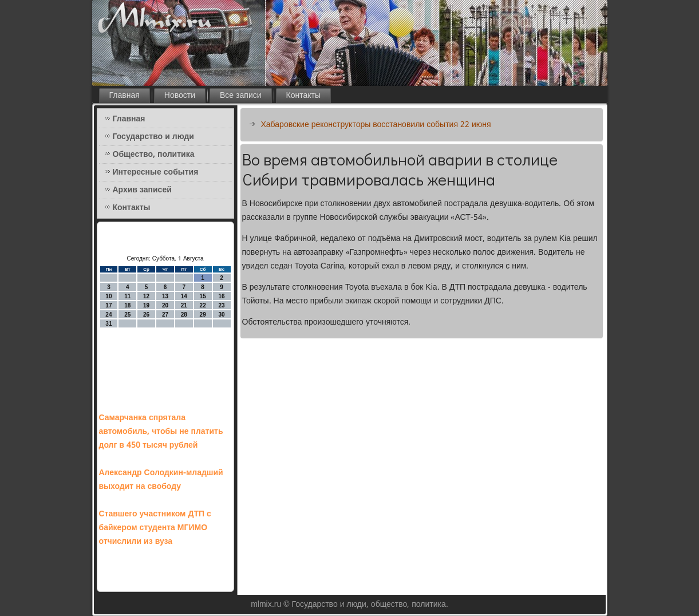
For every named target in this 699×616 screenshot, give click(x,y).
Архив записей (142, 190)
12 (146, 296)
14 (184, 296)
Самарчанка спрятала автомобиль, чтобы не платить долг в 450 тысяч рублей (161, 432)
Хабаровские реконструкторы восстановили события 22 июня (376, 125)
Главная (125, 96)
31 (108, 324)
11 (127, 296)
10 (108, 296)
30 (221, 315)
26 (146, 315)
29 (203, 315)
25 (127, 315)
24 (108, 315)
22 (203, 305)
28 (184, 315)
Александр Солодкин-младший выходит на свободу (161, 480)
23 (221, 305)
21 (184, 305)
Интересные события (156, 172)
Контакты (303, 96)
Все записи (241, 96)
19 (146, 305)
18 (127, 305)
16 (221, 296)
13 (165, 296)
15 (203, 296)
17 (108, 305)
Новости (180, 96)
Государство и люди (153, 137)
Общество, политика (154, 155)
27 (165, 315)
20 (165, 305)
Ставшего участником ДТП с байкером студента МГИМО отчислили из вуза (155, 528)
